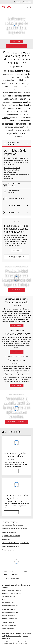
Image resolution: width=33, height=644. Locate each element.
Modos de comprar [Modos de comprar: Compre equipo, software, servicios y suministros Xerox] (8, 609)
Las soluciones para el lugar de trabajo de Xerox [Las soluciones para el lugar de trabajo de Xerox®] (16, 175)
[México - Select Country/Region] (17, 2)
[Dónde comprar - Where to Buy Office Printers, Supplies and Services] (26, 2)
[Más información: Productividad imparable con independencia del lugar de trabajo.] (16, 279)
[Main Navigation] (30, 7)
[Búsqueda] (27, 7)
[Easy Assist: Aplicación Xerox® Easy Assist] (17, 250)
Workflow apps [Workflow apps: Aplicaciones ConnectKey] (6, 539)
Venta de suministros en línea (10, 613)
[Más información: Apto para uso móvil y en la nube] (16, 497)
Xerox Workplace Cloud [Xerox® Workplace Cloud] (12, 168)
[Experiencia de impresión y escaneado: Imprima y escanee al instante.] (16, 257)
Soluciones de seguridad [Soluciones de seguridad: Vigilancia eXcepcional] (8, 596)
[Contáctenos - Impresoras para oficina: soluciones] (16, 42)
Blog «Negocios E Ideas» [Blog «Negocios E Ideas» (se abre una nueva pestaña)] (8, 603)
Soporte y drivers (8, 622)
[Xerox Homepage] (7, 7)
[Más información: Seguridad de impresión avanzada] (16, 455)
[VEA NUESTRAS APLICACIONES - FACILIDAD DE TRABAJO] (16, 409)
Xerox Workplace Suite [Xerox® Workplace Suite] (12, 170)
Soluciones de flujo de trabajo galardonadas (15, 543)
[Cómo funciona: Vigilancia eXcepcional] (17, 385)
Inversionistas (20, 633)
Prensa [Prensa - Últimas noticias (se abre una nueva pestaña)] (4, 600)
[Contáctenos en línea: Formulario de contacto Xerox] (16, 568)
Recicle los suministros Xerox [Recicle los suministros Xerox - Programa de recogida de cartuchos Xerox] (10, 606)
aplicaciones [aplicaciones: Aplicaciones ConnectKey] (17, 102)
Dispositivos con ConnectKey (11, 536)
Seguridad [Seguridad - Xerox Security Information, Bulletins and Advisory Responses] (25, 636)
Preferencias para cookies (14, 636)
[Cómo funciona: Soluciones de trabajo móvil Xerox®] (17, 352)
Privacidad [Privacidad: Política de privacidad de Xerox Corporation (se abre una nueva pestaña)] (28, 633)
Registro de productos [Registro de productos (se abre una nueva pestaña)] (8, 629)
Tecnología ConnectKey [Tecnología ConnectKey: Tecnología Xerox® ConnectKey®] (9, 532)
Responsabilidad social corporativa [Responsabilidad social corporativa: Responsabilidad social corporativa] (11, 593)
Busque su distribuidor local (10, 547)
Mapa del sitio (6, 638)
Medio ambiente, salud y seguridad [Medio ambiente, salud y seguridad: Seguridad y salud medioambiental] (11, 590)
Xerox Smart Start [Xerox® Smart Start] (10, 172)
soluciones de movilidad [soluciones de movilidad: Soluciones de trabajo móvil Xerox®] (17, 111)
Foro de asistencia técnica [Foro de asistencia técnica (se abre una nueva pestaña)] (9, 626)
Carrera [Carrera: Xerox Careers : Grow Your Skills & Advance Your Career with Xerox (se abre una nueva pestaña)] (12, 633)
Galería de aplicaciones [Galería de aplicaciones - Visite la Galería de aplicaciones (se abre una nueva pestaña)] (8, 616)
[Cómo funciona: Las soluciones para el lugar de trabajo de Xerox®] (17, 326)
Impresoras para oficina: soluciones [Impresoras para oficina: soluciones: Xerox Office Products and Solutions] (13, 525)
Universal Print (9, 178)
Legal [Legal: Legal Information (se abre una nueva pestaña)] (3, 636)
